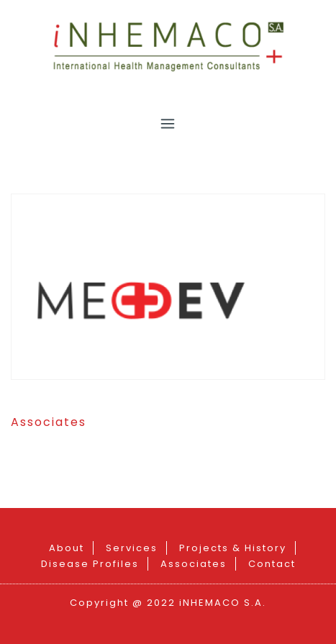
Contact (272, 564)
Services (132, 548)
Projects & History (233, 548)
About (67, 548)
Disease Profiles (90, 564)
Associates (49, 422)
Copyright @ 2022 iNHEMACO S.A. (168, 603)
